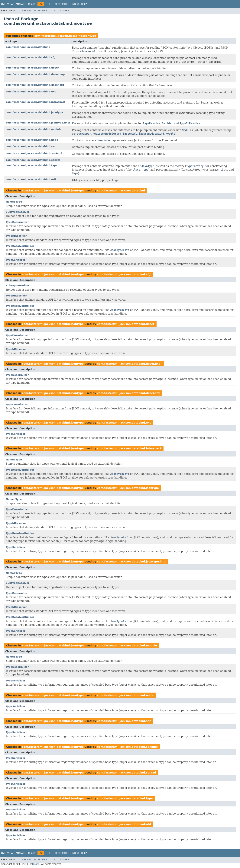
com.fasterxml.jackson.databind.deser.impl (36, 74)
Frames (27, 11)
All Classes (62, 11)
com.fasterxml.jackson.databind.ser (31, 146)
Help (84, 4)
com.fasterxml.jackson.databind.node (32, 140)
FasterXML (34, 864)
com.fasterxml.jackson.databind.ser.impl (34, 153)
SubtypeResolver (18, 212)
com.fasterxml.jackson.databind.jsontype (65, 36)
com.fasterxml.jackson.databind (28, 47)
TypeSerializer (16, 260)
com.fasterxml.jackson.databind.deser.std (35, 85)
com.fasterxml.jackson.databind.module (34, 129)
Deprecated (62, 4)
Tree (49, 4)
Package (21, 4)
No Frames (40, 11)
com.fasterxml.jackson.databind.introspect (36, 102)
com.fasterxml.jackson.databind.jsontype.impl (38, 123)
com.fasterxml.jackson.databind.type (32, 165)
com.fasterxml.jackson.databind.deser (32, 68)
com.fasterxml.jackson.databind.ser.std (33, 160)
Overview (7, 4)
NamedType (14, 202)
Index (75, 4)
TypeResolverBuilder (20, 246)
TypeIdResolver (16, 236)
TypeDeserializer (17, 222)
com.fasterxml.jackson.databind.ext (31, 92)
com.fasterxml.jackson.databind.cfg (31, 57)
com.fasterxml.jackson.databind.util (31, 179)
